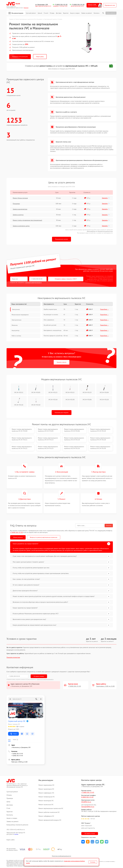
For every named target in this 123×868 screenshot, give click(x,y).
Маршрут (13, 734)
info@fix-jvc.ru (86, 802)
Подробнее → (104, 309)
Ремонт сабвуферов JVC (46, 816)
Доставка (59, 13)
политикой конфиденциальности (34, 283)
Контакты (97, 13)
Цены (40, 13)
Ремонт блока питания (20, 198)
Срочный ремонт (31, 13)
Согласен (93, 862)
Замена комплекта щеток (21, 226)
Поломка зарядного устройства (53, 336)
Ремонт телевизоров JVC (47, 797)
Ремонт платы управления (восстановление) (27, 220)
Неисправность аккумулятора (52, 330)
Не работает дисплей (50, 325)
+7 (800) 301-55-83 (61, 5)
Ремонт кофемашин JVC (46, 793)
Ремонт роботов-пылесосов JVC (49, 812)
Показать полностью (13, 657)
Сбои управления (49, 320)
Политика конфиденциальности (62, 856)
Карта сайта (11, 840)
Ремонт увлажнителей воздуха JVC (50, 820)
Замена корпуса (18, 215)
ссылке (16, 834)
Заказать (106, 198)
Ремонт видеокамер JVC (46, 785)
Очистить (109, 525)
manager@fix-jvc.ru (88, 807)
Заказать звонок (62, 362)
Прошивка (16, 204)
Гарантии (66, 13)
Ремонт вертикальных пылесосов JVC (51, 808)
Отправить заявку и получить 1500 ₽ (66, 279)
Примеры (10, 798)
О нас (46, 13)
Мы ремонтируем (16, 13)
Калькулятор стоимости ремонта (17, 825)
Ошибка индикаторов (50, 309)
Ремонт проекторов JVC (46, 789)
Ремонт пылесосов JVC (46, 805)
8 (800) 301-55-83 (87, 797)
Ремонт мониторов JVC (46, 801)
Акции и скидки (75, 13)
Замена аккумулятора (20, 209)
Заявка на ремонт (87, 13)
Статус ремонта (111, 13)
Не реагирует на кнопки (51, 315)
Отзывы (52, 13)
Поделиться (83, 842)
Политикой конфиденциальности (45, 679)
